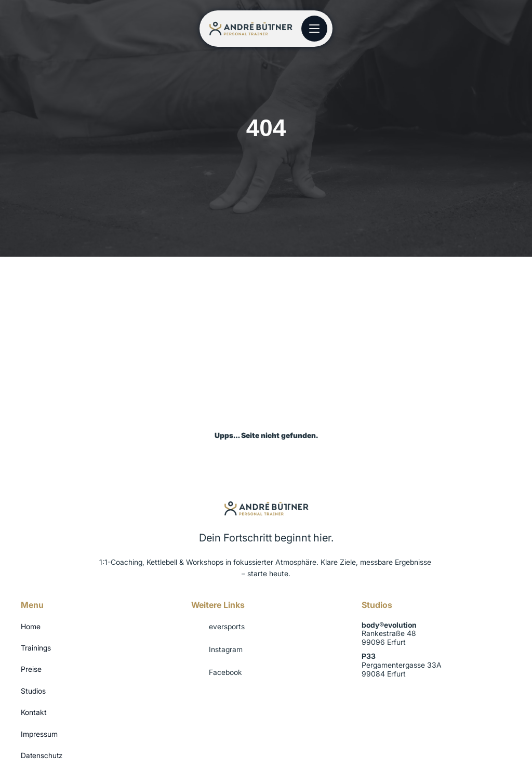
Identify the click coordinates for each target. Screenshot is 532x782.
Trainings (36, 648)
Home (31, 626)
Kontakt (34, 712)
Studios (33, 691)
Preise (31, 669)
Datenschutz (42, 755)
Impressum (39, 734)
